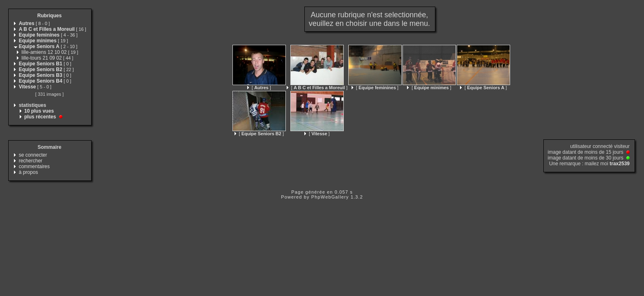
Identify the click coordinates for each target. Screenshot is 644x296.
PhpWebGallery (330, 197)
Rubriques (49, 16)
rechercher (31, 161)
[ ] (259, 88)
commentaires (34, 166)
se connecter (33, 155)
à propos (29, 172)
